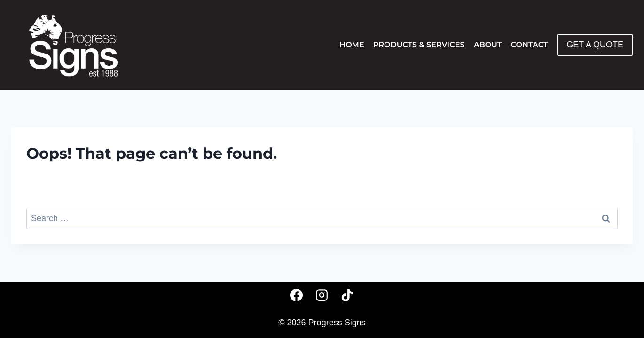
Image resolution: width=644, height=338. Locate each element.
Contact (530, 45)
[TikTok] (347, 295)
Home (352, 45)
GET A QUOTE (595, 45)
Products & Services (419, 45)
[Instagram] (322, 295)
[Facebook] (297, 295)
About (488, 45)
